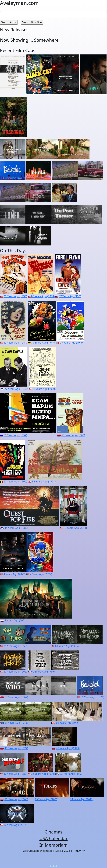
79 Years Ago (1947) (43, 343)
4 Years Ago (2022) (14, 574)
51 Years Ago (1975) (16, 723)
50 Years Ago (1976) (68, 723)
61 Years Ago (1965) (67, 646)
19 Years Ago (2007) (47, 799)
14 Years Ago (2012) (82, 799)
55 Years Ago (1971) (44, 482)
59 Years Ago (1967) (16, 697)
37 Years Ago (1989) (15, 774)
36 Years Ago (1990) (43, 774)
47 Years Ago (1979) (68, 748)
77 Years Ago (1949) (72, 343)
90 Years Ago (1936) (15, 296)
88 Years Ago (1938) (43, 296)
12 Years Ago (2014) (15, 825)
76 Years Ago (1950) (44, 389)
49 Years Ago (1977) (16, 748)
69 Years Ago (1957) (15, 435)
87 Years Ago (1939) (70, 296)
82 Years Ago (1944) (15, 343)
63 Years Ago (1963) (73, 435)
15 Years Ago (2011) (75, 528)
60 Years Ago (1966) (15, 482)
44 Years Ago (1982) (16, 528)
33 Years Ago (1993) (71, 774)
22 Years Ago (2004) (16, 799)
